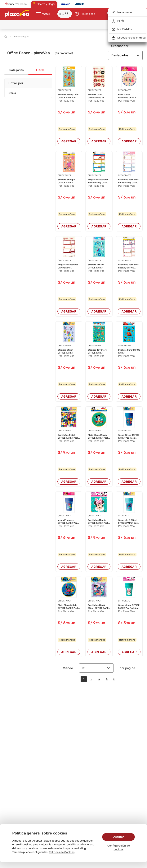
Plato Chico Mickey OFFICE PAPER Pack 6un (98, 437)
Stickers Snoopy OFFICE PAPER (66, 181)
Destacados (125, 55)
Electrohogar (20, 37)
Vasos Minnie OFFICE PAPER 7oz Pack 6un (129, 607)
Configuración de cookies (119, 848)
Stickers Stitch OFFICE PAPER (65, 351)
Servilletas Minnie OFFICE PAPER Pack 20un (98, 522)
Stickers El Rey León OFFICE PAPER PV (68, 96)
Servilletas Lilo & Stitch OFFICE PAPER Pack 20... (99, 607)
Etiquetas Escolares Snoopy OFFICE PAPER (128, 266)
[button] (68, 14)
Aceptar (119, 837)
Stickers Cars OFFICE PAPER (129, 351)
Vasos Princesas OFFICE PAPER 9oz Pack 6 (68, 522)
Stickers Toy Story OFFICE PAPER (97, 351)
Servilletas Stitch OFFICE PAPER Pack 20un (68, 437)
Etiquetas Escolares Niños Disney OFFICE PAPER (99, 181)
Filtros (40, 70)
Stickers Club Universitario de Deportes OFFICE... (98, 96)
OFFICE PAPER (64, 90)
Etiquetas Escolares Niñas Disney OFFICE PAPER (129, 181)
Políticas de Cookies (62, 852)
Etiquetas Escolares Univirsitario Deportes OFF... (68, 266)
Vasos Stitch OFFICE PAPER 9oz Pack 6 (129, 436)
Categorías (16, 70)
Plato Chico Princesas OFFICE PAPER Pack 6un (127, 96)
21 (96, 668)
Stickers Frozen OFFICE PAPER (96, 266)
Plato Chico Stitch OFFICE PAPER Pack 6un (68, 607)
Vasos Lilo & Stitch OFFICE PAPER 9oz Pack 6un (128, 522)
